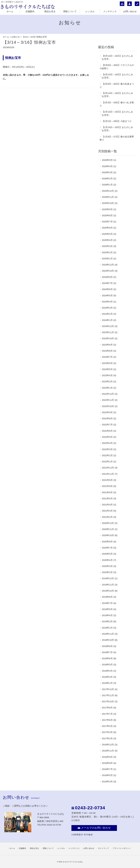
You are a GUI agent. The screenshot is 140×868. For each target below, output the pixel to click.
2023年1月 (107, 388)
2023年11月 (108, 332)
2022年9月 (107, 412)
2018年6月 (107, 658)
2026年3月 (107, 172)
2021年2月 (107, 517)
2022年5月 (107, 437)
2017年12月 (108, 689)
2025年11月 (108, 197)
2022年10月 (108, 406)
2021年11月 (108, 474)
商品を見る (50, 11)
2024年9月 (107, 277)
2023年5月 (107, 369)
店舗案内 (30, 11)
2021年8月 (107, 486)
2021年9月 (107, 480)
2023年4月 (107, 375)
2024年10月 (108, 271)
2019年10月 (108, 591)
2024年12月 (108, 265)
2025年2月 (107, 252)
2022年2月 (107, 455)
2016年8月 (107, 763)
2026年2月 (107, 178)
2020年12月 (108, 523)
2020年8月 (107, 542)
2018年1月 (107, 683)
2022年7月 (107, 425)
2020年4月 (107, 560)
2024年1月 (107, 320)
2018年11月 (108, 634)
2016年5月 (107, 775)
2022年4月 (107, 443)
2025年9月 (107, 209)
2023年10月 (108, 338)
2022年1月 (107, 461)
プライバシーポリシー (122, 848)
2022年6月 (107, 431)
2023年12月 (108, 326)
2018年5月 (107, 664)
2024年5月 (107, 295)
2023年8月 (107, 351)
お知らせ (16, 37)
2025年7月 (107, 222)
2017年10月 (108, 701)
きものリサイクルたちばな (73, 862)
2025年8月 (107, 215)
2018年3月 (107, 677)
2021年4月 (107, 505)
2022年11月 (108, 400)
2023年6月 (107, 363)
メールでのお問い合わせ (94, 828)
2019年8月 (107, 597)
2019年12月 (108, 578)
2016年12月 (108, 745)
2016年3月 (107, 781)
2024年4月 (107, 302)
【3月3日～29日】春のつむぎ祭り (117, 104)
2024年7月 (107, 283)
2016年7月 (107, 769)
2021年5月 (107, 498)
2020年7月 (107, 548)
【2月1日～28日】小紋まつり (117, 121)
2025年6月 (107, 228)
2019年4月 (107, 615)
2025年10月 (108, 203)
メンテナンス (110, 11)
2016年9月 (107, 757)
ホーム (10, 11)
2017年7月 (107, 714)
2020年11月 (108, 529)
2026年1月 (107, 185)
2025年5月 (107, 234)
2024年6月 (107, 289)
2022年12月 (108, 394)
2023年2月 (107, 381)
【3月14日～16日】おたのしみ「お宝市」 (116, 95)
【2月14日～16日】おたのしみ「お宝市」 (116, 113)
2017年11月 (108, 695)
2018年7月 (107, 652)
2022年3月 (107, 449)
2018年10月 (108, 640)
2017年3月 (107, 732)
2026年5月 (107, 160)
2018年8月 (107, 646)
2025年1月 (107, 259)
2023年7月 (107, 357)
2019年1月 (107, 628)
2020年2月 (107, 572)
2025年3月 (107, 246)
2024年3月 (107, 308)
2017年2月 (107, 738)
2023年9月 (107, 345)
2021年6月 (107, 492)
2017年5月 (107, 726)
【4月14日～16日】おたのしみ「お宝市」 (116, 76)
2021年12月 (108, 468)
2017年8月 (107, 708)
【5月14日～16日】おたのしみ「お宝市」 (116, 57)
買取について (70, 11)
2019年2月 (107, 621)
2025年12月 (108, 191)
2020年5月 (107, 554)
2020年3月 (107, 566)
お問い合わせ (130, 11)
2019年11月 (108, 585)
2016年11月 (108, 751)
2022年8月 (107, 418)
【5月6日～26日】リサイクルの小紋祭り (117, 67)
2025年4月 (107, 240)
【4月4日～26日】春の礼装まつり (117, 85)
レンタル (90, 11)
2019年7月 (107, 603)
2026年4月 (107, 166)
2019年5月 (107, 609)
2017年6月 (107, 720)
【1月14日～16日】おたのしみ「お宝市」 (116, 129)
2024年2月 (107, 314)
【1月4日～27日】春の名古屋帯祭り (117, 138)
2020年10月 (108, 535)
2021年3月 (107, 511)
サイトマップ (103, 848)
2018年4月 (107, 671)
